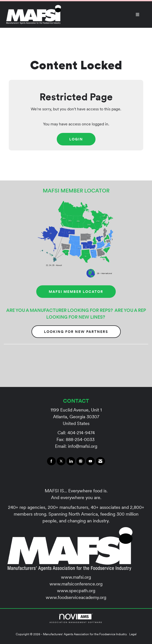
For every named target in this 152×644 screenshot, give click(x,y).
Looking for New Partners (76, 332)
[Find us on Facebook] (51, 461)
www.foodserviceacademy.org (76, 597)
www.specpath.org (76, 591)
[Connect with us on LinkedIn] (71, 461)
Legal (133, 634)
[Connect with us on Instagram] (81, 461)
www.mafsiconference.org (76, 584)
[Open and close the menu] (103, 15)
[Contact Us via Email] (100, 461)
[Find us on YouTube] (90, 461)
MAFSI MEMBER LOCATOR (76, 292)
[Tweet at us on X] (61, 461)
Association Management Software (76, 618)
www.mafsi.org (76, 577)
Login (76, 139)
